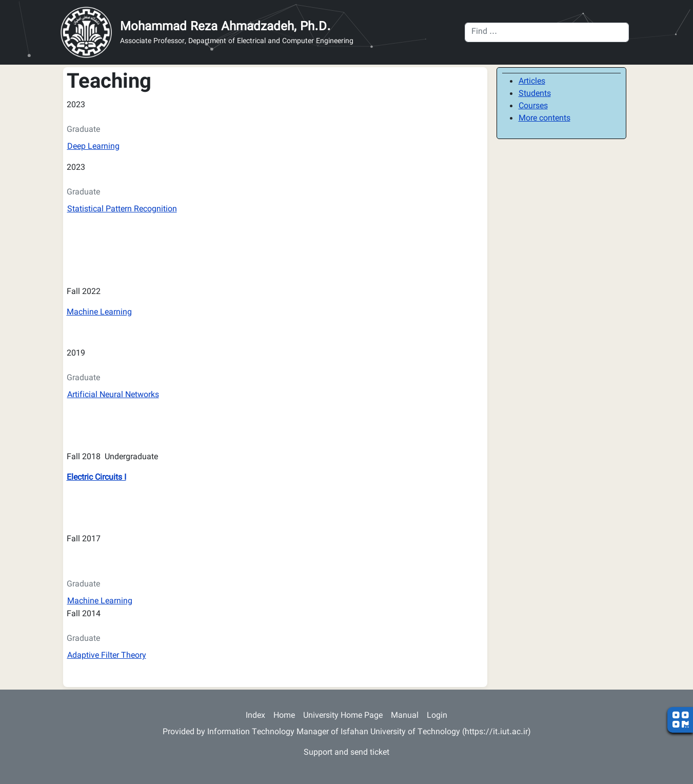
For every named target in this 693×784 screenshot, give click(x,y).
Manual (405, 716)
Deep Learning (93, 147)
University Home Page (343, 716)
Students (535, 94)
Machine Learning (99, 313)
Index (255, 716)
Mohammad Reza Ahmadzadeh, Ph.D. (225, 27)
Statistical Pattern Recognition (122, 210)
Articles (532, 82)
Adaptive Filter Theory (107, 656)
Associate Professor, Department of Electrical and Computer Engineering (237, 42)
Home (284, 716)
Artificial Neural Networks (113, 395)
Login (437, 716)
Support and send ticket (347, 753)
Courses (533, 106)
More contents (544, 119)
